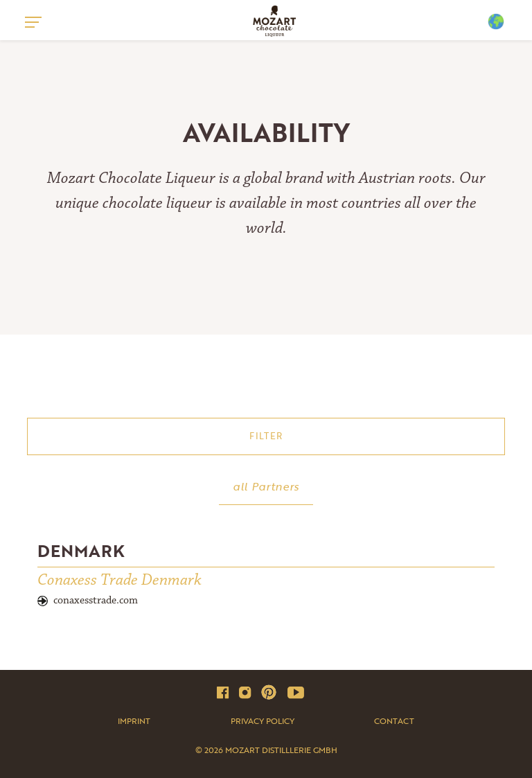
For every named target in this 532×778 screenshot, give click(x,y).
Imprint (134, 720)
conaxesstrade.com (96, 600)
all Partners (266, 486)
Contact (394, 720)
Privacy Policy (263, 720)
